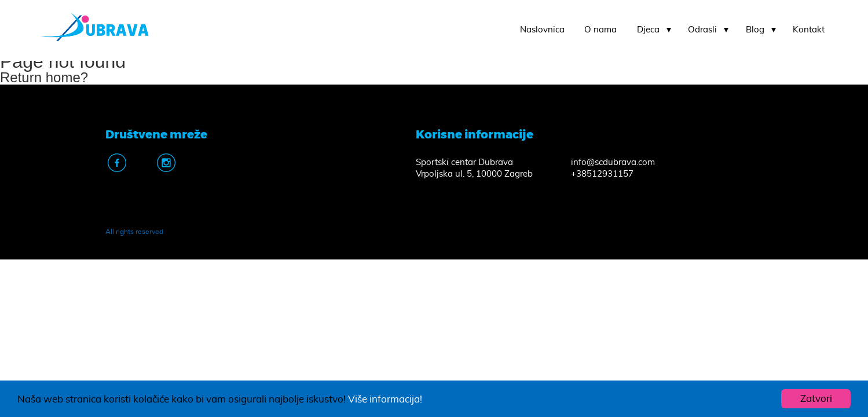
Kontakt (809, 30)
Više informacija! (385, 399)
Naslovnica (542, 30)
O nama (600, 30)
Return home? (44, 77)
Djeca (648, 30)
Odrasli (702, 30)
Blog (755, 30)
